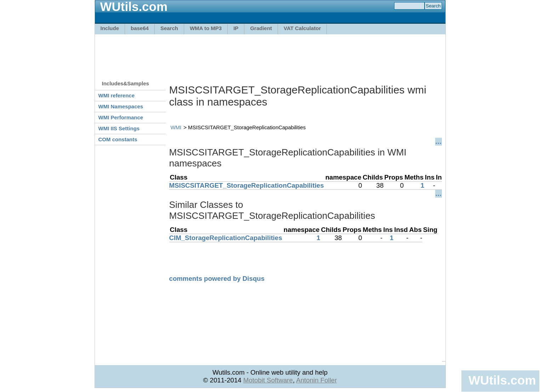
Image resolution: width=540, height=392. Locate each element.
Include (110, 28)
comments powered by (217, 279)
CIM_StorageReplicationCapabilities (226, 238)
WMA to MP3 (206, 28)
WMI (176, 127)
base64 (140, 28)
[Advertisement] (270, 54)
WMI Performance (121, 117)
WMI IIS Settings (119, 128)
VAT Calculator (302, 28)
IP (236, 28)
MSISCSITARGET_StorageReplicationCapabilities (247, 185)
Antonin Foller (316, 380)
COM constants (118, 139)
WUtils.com (502, 380)
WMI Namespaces (121, 106)
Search (169, 28)
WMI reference (117, 95)
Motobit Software (268, 380)
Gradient (261, 28)
